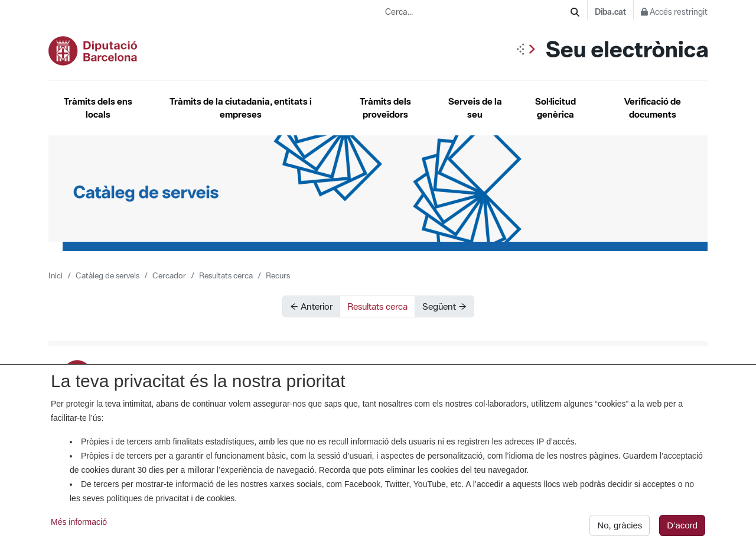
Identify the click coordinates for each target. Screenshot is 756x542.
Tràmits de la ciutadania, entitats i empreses (241, 108)
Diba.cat (610, 12)
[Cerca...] (478, 12)
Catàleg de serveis (107, 275)
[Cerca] (575, 12)
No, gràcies (620, 528)
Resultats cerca (226, 275)
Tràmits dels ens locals (98, 108)
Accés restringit (674, 12)
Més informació (79, 524)
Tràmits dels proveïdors (385, 108)
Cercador (169, 275)
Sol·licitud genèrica (555, 108)
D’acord (682, 528)
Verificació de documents (653, 108)
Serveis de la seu (475, 108)
